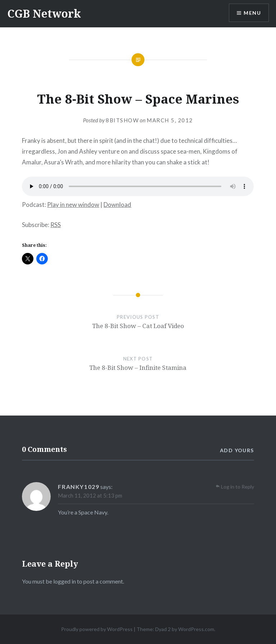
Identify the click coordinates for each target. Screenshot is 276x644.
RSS (56, 225)
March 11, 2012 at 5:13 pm (90, 495)
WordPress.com (196, 629)
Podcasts (125, 82)
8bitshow (122, 120)
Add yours (237, 450)
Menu (252, 13)
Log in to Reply (238, 487)
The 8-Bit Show (171, 82)
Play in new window (73, 205)
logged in (65, 581)
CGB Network (44, 13)
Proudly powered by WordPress (97, 629)
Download (117, 205)
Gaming (93, 82)
